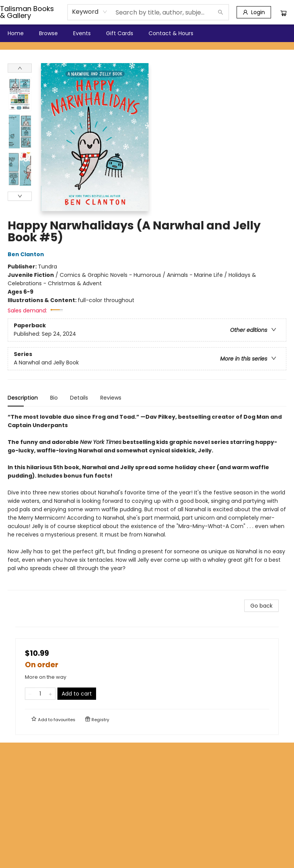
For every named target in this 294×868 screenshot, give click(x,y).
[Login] (254, 12)
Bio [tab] (54, 398)
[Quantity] (40, 694)
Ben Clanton (27, 254)
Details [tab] (79, 398)
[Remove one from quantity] (30, 694)
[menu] (147, 33)
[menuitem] (16, 33)
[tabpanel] (147, 501)
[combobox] (90, 12)
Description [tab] (23, 398)
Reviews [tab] (111, 398)
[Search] (220, 12)
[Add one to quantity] (50, 694)
